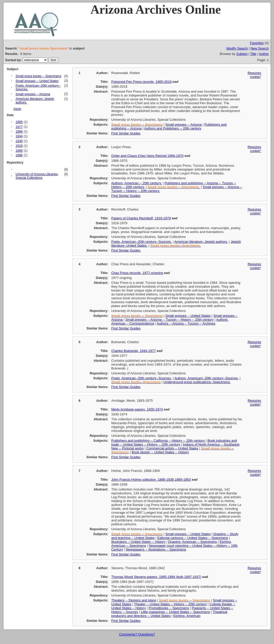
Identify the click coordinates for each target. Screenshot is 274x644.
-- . (174, 187)
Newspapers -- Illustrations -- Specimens (156, 549)
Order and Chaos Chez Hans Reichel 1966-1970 (147, 156)
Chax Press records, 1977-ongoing (137, 273)
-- (137, 124)
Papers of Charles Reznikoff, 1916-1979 (141, 218)
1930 (19, 141)
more (17, 109)
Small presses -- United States (37, 81)
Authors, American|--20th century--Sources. (206, 378)
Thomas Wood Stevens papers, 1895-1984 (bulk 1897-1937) (156, 577)
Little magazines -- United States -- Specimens (175, 612)
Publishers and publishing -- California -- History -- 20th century (158, 441)
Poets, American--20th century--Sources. (141, 242)
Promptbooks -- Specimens (169, 608)
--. (176, 245)
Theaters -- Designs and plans (134, 600)
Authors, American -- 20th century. (136, 183)
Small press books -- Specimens (38, 76)
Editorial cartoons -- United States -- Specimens (193, 538)
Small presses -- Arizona (33, 94)
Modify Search (237, 48)
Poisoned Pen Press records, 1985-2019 (141, 82)
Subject (242, 54)
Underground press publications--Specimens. (197, 382)
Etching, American (187, 616)
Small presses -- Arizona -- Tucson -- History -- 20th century (169, 320)
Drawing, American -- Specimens (192, 542)
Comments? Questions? (137, 634)
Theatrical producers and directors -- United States (169, 614)
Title (253, 54)
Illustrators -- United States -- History (138, 542)
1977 (19, 127)
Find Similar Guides (126, 133)
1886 (19, 155)
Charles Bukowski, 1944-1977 (133, 351)
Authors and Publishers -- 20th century (173, 128)
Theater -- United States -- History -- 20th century (170, 604)
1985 (19, 122)
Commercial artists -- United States (172, 448)
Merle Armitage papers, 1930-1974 (137, 409)
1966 (19, 132)
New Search (260, 48)
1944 (19, 136)
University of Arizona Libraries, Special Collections (37, 176)
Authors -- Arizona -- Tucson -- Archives (186, 323)
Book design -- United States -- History (160, 452)
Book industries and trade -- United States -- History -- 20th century (174, 442)
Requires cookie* (254, 75)
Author (264, 54)
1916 (19, 146)
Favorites (257, 43)
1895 (19, 151)
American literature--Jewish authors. (201, 242)
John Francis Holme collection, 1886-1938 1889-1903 (151, 480)
